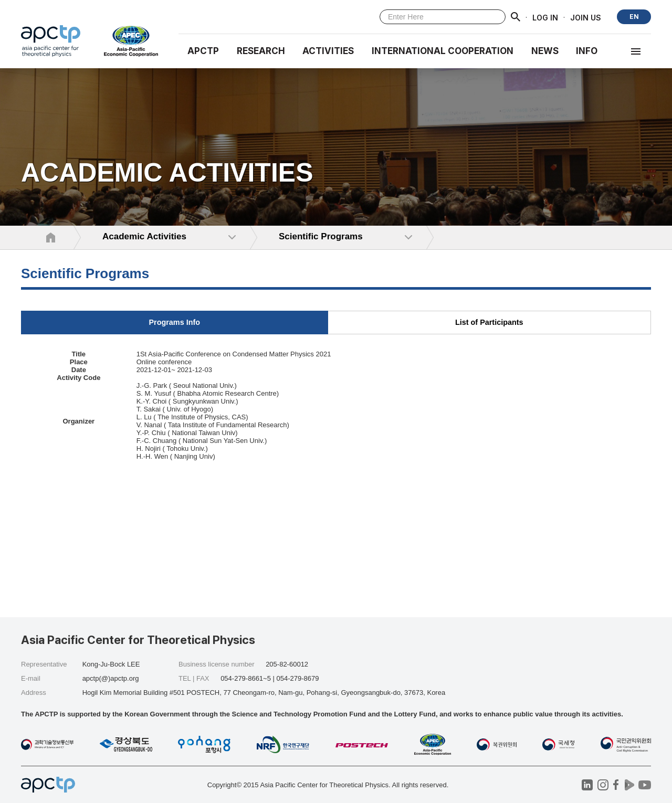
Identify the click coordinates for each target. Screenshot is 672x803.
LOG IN (545, 17)
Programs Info (174, 322)
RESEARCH (261, 51)
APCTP (203, 51)
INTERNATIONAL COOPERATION (443, 51)
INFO (587, 51)
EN (634, 17)
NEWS (545, 51)
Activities (328, 51)
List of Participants (489, 322)
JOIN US (586, 17)
